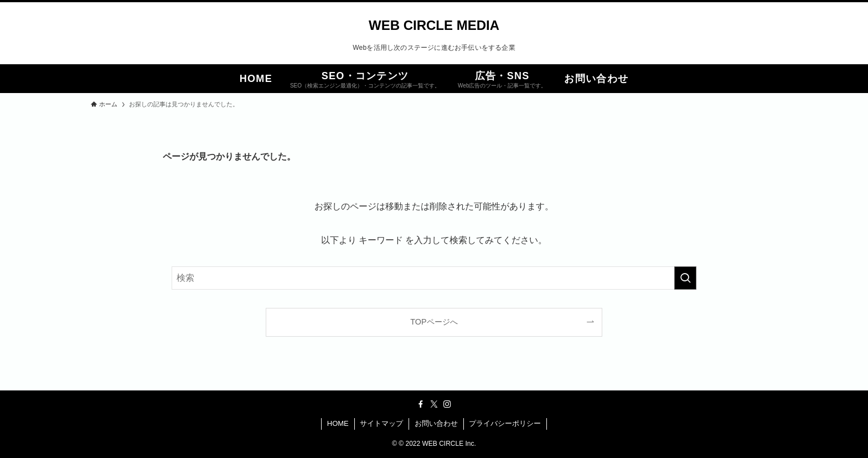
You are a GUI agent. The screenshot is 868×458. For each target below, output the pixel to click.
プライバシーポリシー (505, 423)
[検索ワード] (434, 278)
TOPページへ (434, 322)
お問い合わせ (436, 423)
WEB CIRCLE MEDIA (434, 25)
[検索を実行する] (685, 278)
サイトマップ (381, 423)
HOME (338, 423)
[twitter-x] (434, 404)
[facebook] (421, 404)
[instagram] (447, 404)
